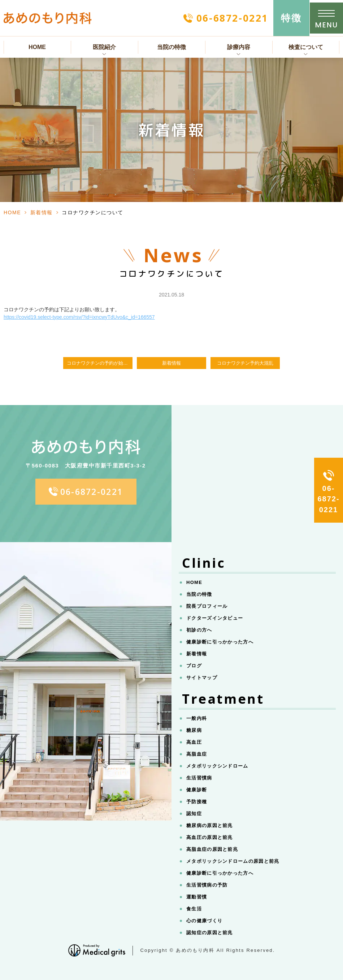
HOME (37, 47)
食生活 (194, 909)
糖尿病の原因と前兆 (210, 825)
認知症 (194, 814)
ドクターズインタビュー (215, 618)
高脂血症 (197, 754)
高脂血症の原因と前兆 (212, 849)
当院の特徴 (171, 47)
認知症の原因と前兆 (210, 933)
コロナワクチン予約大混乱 (245, 363)
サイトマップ (202, 678)
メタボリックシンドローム (217, 766)
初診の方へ (199, 630)
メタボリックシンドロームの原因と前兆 (233, 861)
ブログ (194, 666)
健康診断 (197, 790)
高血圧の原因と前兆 (210, 837)
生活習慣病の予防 (207, 885)
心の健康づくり (204, 921)
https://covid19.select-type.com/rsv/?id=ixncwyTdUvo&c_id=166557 (79, 317)
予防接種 (197, 802)
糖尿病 (194, 730)
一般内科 (197, 718)
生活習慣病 (199, 778)
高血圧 (194, 742)
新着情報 (42, 212)
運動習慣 (197, 897)
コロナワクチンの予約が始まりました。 (100, 363)
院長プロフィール (207, 606)
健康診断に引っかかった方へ (220, 642)
